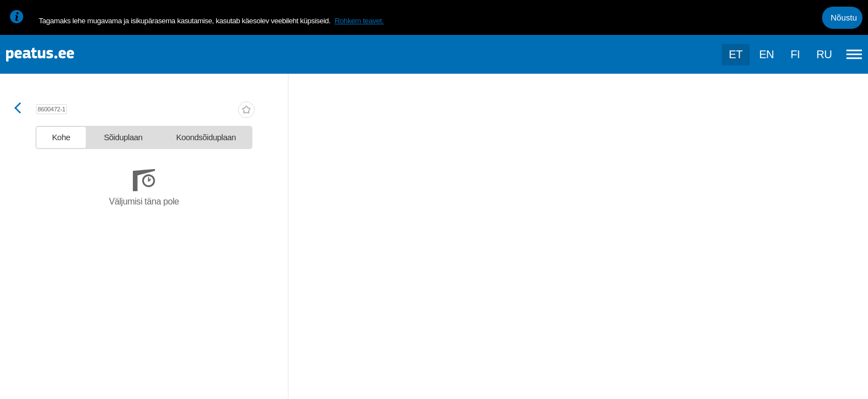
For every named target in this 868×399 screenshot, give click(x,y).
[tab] (61, 137)
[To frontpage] (64, 55)
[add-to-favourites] (246, 111)
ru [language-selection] (824, 54)
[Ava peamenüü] (854, 54)
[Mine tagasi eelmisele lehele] (18, 109)
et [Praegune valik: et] (736, 54)
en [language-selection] (766, 54)
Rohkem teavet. (359, 21)
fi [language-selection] (795, 54)
